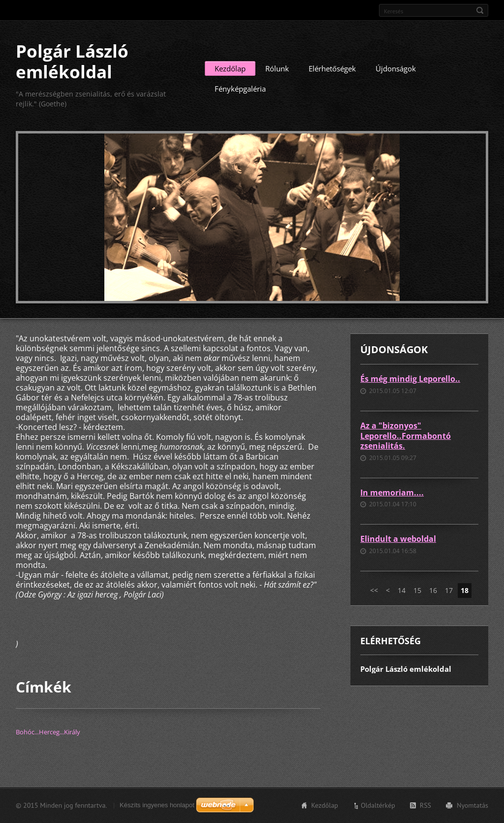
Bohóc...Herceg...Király (48, 732)
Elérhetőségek (332, 68)
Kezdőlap (230, 68)
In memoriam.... (392, 493)
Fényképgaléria (240, 89)
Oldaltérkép (378, 805)
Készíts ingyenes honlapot (157, 805)
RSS (425, 805)
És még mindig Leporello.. (410, 379)
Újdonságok (396, 68)
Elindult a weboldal (398, 539)
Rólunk (277, 68)
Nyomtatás (472, 805)
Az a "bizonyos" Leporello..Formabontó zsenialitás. (406, 436)
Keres (480, 10)
